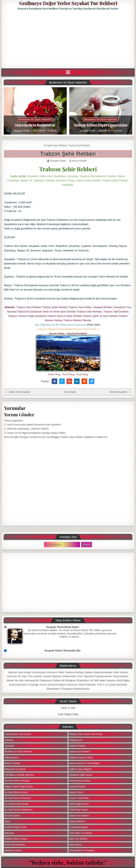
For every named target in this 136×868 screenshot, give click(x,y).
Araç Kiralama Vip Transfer (18, 734)
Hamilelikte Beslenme (35, 125)
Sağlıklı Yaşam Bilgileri (80, 769)
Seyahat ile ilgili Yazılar (81, 775)
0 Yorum (52, 131)
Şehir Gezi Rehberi (57, 146)
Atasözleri (9, 746)
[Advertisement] (69, 39)
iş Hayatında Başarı (78, 827)
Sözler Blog (54, 374)
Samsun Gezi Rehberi (79, 752)
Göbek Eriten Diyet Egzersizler (101, 125)
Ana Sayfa (70, 392)
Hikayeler (9, 833)
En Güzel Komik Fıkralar (17, 804)
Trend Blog (82, 374)
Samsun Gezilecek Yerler (81, 757)
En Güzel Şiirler (12, 816)
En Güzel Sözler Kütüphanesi (19, 810)
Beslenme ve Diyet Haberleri (35, 119)
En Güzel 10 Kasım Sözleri (43, 630)
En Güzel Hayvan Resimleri (18, 798)
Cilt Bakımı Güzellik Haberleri (19, 775)
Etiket (7, 821)
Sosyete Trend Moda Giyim (63, 627)
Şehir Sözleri (75, 845)
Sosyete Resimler (77, 787)
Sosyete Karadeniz (77, 333)
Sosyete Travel (76, 792)
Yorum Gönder (79, 161)
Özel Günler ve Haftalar (81, 833)
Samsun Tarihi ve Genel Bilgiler (84, 763)
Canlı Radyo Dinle (68, 714)
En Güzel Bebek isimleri (16, 792)
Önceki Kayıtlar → (120, 392)
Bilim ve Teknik (12, 763)
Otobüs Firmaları (77, 746)
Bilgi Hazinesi (11, 757)
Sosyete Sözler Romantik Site (62, 651)
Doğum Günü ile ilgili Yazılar (19, 787)
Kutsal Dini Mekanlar (15, 845)
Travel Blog (68, 374)
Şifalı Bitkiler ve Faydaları (82, 850)
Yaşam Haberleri (77, 821)
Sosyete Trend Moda (79, 798)
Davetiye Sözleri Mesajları (17, 781)
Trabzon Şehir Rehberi (68, 154)
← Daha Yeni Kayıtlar (18, 392)
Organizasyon (76, 740)
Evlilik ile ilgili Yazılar (15, 827)
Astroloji (9, 740)
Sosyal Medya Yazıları (80, 781)
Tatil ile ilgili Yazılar (79, 804)
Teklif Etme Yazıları (79, 810)
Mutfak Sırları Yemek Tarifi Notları (86, 734)
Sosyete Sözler (22, 131)
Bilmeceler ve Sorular (15, 769)
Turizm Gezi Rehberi (79, 146)
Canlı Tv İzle (68, 708)
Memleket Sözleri (13, 850)
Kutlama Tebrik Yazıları (16, 839)
